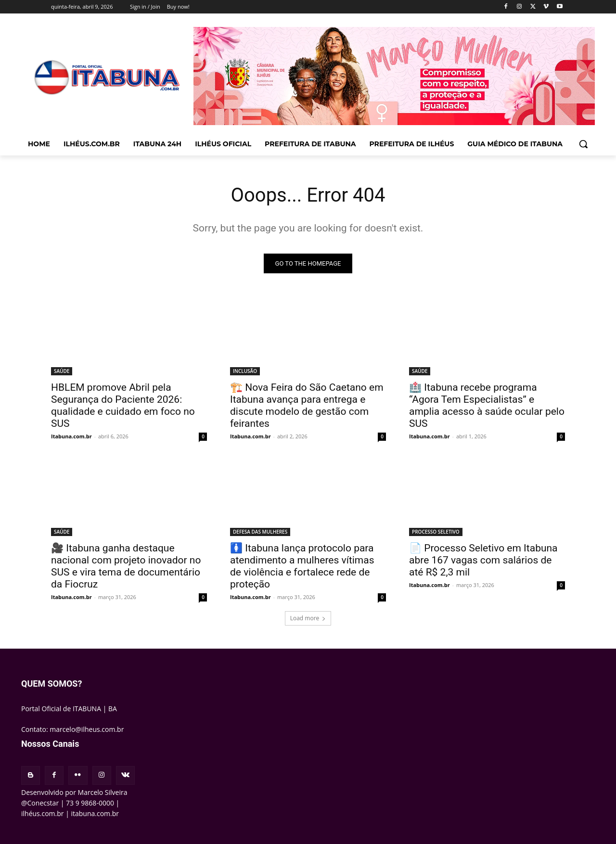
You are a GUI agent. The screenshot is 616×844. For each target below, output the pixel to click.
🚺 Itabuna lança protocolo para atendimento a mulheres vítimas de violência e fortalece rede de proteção (302, 566)
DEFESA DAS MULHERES (260, 532)
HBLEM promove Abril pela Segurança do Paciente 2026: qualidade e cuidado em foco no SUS (123, 405)
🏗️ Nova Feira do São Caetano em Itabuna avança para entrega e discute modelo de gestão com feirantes (307, 405)
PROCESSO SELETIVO (436, 532)
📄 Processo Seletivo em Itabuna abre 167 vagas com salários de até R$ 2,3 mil (483, 560)
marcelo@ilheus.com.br (87, 729)
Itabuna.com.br (71, 436)
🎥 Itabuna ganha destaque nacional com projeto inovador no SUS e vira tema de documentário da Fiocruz (126, 566)
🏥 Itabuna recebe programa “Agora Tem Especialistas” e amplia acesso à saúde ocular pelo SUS (487, 405)
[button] (583, 144)
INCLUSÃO (245, 371)
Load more (308, 618)
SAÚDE (62, 371)
